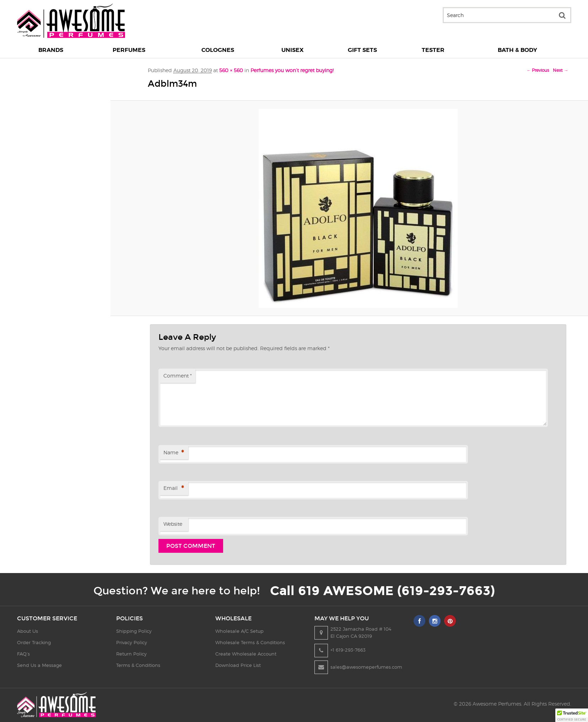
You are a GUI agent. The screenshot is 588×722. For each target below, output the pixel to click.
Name (174, 453)
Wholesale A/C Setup (239, 631)
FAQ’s (23, 654)
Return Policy (131, 654)
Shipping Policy (134, 631)
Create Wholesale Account (246, 654)
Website (173, 524)
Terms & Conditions (138, 665)
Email (174, 489)
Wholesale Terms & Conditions (250, 642)
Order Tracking (34, 642)
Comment (178, 376)
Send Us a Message (39, 665)
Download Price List (238, 665)
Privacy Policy (132, 642)
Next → (560, 70)
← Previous (538, 70)
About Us (28, 631)
